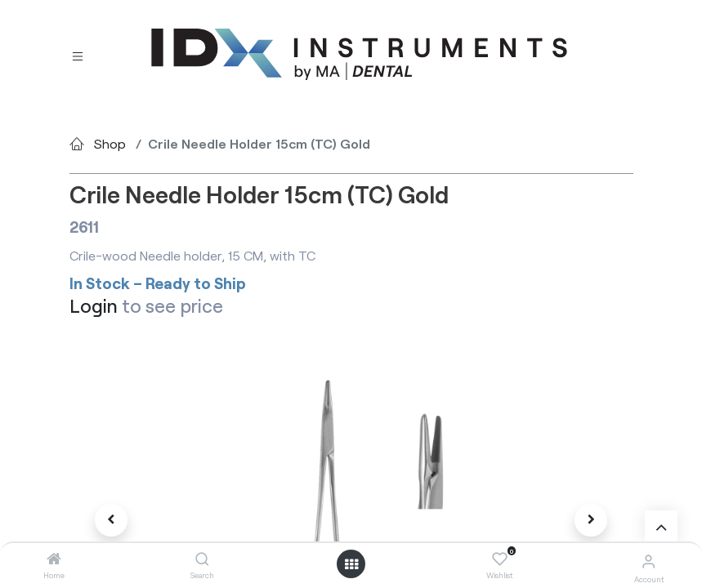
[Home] (54, 559)
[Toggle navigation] (78, 55)
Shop (110, 143)
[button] (112, 520)
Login (94, 305)
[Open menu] (351, 564)
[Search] (202, 559)
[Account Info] (648, 561)
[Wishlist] (500, 559)
